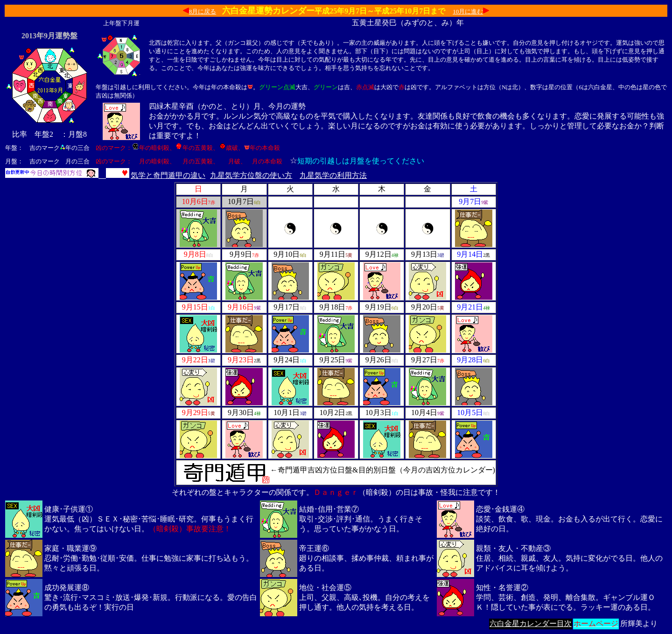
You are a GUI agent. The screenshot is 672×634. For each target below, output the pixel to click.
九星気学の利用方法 (333, 175)
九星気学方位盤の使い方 (251, 175)
